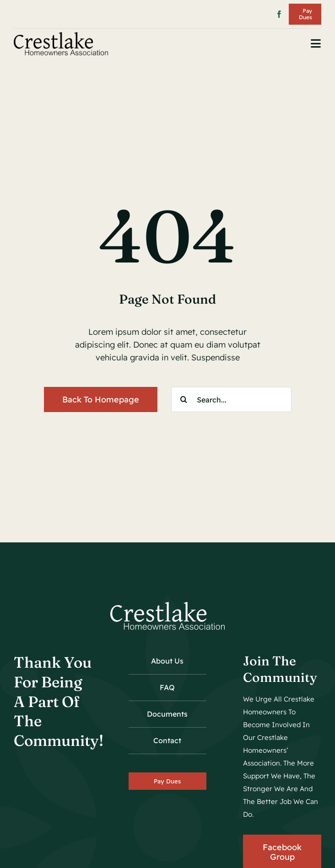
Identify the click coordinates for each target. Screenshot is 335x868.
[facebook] (279, 14)
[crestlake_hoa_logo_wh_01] (167, 606)
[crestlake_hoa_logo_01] (61, 36)
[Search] (184, 399)
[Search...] (231, 399)
